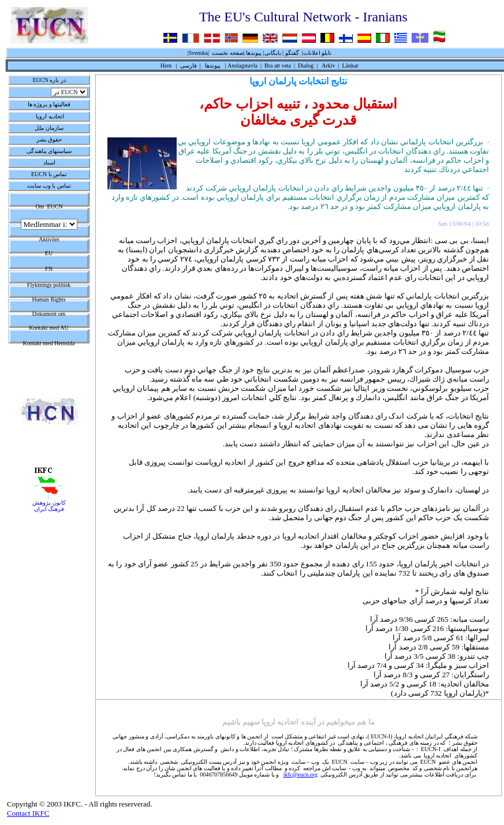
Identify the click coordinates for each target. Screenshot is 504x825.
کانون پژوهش (49, 503)
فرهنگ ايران (49, 509)
